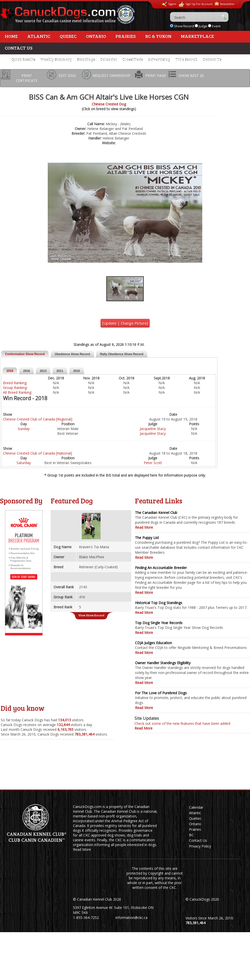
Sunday (24, 429)
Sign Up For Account (195, 4)
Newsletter (225, 4)
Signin (169, 4)
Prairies (126, 36)
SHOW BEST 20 (191, 76)
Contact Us (19, 48)
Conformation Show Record (25, 354)
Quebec (68, 36)
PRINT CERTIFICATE (27, 78)
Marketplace (197, 36)
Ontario (96, 36)
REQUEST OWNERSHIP (111, 76)
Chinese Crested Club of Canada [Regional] (38, 419)
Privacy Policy (200, 846)
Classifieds (132, 60)
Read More (144, 527)
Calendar (109, 60)
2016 (27, 371)
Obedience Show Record (72, 354)
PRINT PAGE (156, 76)
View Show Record (91, 615)
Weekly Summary (56, 60)
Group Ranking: (15, 388)
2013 (43, 371)
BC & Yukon (158, 36)
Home (11, 36)
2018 (10, 371)
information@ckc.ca (131, 918)
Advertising (159, 60)
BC (191, 835)
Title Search (186, 60)
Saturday (24, 463)
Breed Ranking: (15, 383)
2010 (77, 371)
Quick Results (23, 60)
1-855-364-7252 (86, 918)
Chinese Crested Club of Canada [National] (37, 453)
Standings (86, 60)
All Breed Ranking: (17, 392)
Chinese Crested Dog (109, 104)
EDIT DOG (67, 76)
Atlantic (39, 36)
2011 (60, 371)
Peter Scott (153, 463)
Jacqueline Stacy (153, 429)
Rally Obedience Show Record (122, 354)
